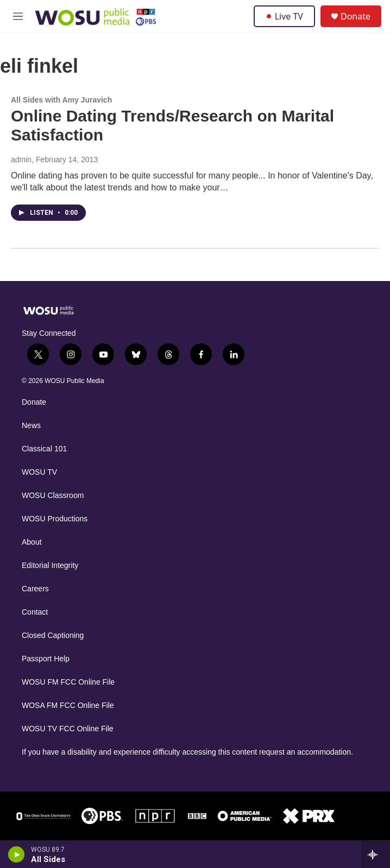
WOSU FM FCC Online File (68, 682)
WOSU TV (39, 472)
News (31, 426)
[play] (17, 854)
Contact (35, 612)
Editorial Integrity (50, 566)
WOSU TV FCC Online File (68, 729)
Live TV (284, 16)
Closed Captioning (53, 636)
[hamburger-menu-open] (18, 16)
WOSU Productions (55, 519)
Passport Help (46, 659)
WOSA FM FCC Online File (68, 706)
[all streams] (376, 854)
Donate (356, 16)
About (32, 542)
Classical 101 (44, 449)
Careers (35, 589)
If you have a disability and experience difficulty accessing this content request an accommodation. (187, 752)
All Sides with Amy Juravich (61, 100)
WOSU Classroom (53, 496)
